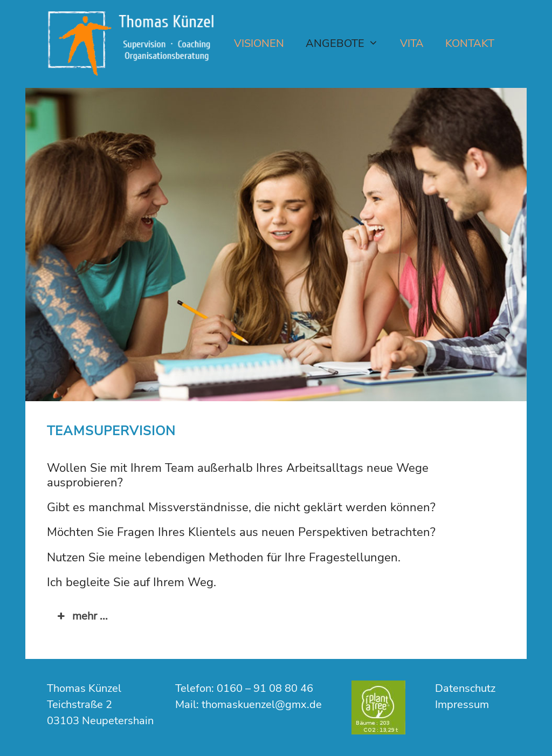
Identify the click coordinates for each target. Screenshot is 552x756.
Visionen (259, 43)
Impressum (462, 705)
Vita (412, 43)
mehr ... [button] (81, 616)
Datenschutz (465, 688)
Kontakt (470, 43)
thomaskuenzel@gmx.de (262, 705)
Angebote (347, 44)
